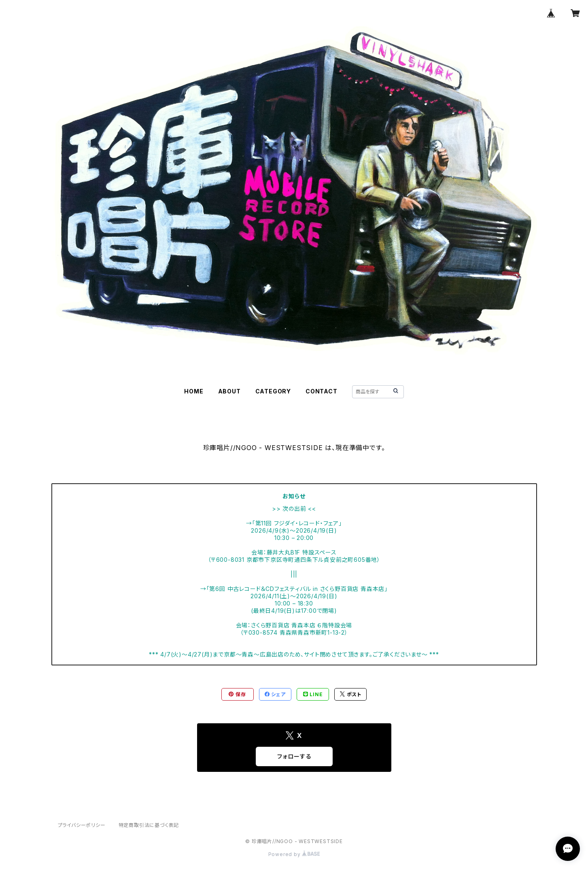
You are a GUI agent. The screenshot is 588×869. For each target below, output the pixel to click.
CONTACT (322, 391)
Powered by (294, 854)
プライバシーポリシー (82, 825)
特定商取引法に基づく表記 (149, 825)
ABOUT (229, 391)
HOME (194, 391)
